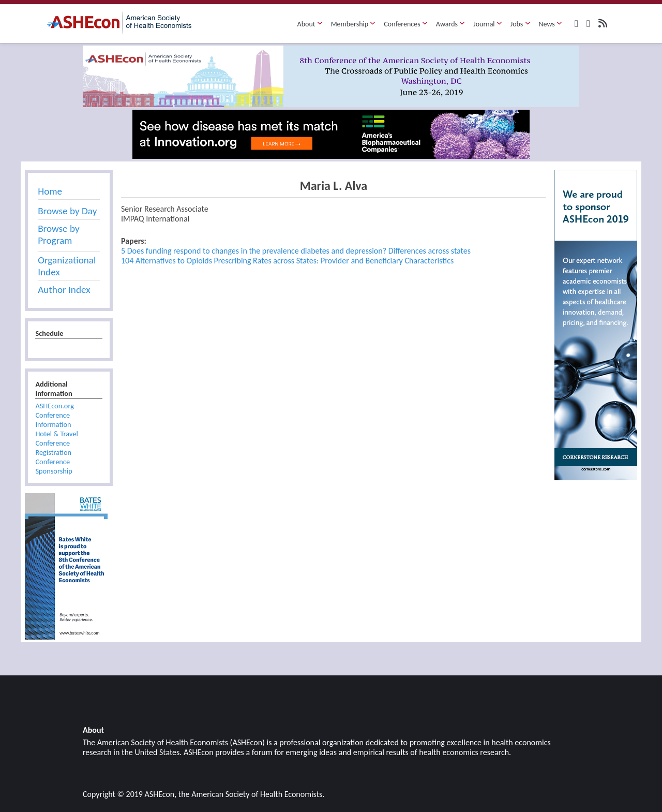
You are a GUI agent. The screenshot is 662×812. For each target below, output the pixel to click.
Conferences (406, 24)
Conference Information (53, 420)
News (551, 24)
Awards (450, 24)
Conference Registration (53, 448)
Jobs (521, 24)
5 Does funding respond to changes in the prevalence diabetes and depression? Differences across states (296, 251)
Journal (488, 24)
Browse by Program (58, 234)
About (310, 24)
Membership (353, 24)
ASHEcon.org (55, 406)
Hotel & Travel (56, 434)
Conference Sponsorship (54, 466)
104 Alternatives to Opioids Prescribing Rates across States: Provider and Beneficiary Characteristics (287, 261)
